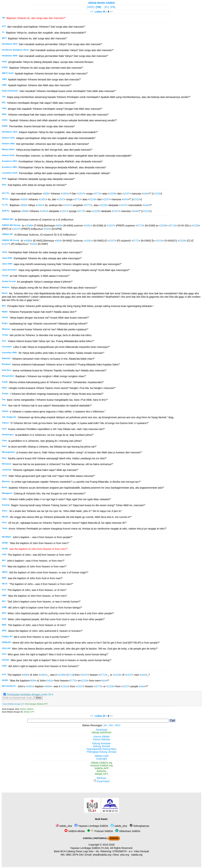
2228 (112, 194)
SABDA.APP (101, 768)
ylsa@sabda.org (102, 855)
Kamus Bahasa (101, 739)
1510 (157, 194)
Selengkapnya (139, 826)
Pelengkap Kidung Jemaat (101, 752)
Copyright (101, 759)
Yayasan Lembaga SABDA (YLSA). (90, 848)
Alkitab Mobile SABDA (102, 3)
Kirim (39, 698)
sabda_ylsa (64, 826)
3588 (29, 226)
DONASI (114, 838)
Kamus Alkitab (101, 737)
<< (92, 12)
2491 (65, 194)
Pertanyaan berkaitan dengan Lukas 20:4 (30, 694)
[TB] (98, 7)
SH (105, 725)
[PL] (107, 7)
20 (104, 12)
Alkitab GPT (29, 712)
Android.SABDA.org (101, 766)
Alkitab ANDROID (102, 733)
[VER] (90, 7)
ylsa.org (124, 855)
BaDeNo (101, 771)
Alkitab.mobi (101, 756)
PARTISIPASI (100, 838)
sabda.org (137, 855)
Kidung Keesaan (101, 743)
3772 (97, 194)
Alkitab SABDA (27, 709)
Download (101, 730)
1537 (81, 194)
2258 (163, 226)
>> (111, 12)
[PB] (113, 7)
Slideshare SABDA (128, 831)
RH (111, 725)
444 (145, 194)
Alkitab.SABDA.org (102, 763)
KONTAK (87, 838)
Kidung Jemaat (101, 746)
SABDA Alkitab (75, 831)
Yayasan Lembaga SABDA (91, 826)
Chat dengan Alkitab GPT (36, 704)
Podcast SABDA (100, 831)
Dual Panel (101, 781)
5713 (173, 226)
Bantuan (101, 778)
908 (46, 194)
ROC (118, 725)
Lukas (98, 12)
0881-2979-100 (75, 855)
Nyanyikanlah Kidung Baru (101, 749)
